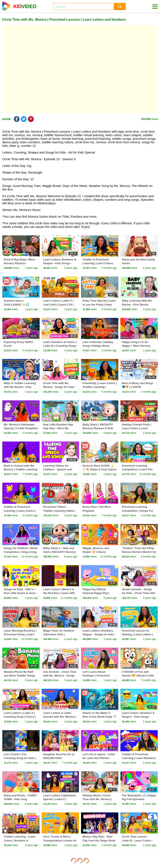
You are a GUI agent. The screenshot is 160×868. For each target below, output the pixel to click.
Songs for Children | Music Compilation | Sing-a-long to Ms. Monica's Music (21, 552)
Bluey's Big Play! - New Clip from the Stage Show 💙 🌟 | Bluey (99, 840)
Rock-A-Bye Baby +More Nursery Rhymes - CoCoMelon (19, 263)
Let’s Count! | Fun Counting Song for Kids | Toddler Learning (20, 758)
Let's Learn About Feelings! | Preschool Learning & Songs (96, 676)
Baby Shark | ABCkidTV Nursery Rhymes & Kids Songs (98, 428)
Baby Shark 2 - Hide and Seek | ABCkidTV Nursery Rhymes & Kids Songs (59, 552)
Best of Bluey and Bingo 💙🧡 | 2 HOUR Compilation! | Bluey (137, 387)
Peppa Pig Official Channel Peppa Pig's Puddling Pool (96, 593)
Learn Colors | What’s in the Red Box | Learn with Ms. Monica (59, 593)
